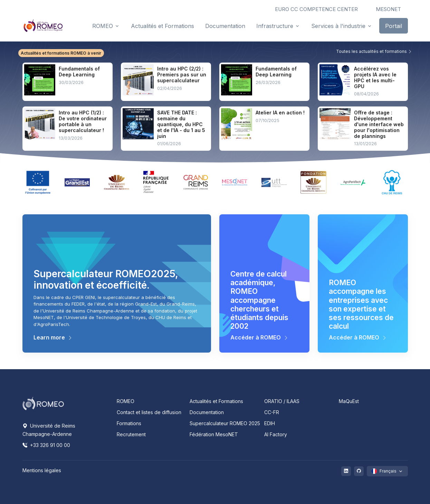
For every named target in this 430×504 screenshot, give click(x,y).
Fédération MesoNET (214, 434)
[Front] (43, 26)
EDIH (270, 423)
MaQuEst (349, 401)
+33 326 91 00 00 (46, 445)
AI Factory (276, 434)
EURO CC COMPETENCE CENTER (316, 9)
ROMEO (126, 401)
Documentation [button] (225, 26)
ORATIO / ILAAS (282, 401)
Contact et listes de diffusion (149, 412)
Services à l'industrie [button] (338, 26)
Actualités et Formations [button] (163, 26)
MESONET (388, 9)
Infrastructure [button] (275, 26)
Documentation (207, 412)
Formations (129, 423)
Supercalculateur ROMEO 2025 (225, 423)
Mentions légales (42, 470)
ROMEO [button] (103, 26)
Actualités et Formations (216, 401)
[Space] (43, 403)
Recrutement (131, 434)
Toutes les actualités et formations (374, 51)
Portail (394, 26)
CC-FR (272, 412)
